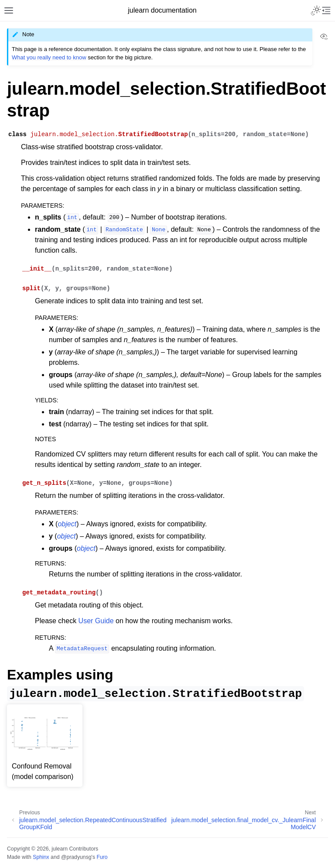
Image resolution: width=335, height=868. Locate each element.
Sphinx (41, 857)
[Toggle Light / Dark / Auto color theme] (316, 10)
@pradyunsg (76, 857)
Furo (102, 857)
